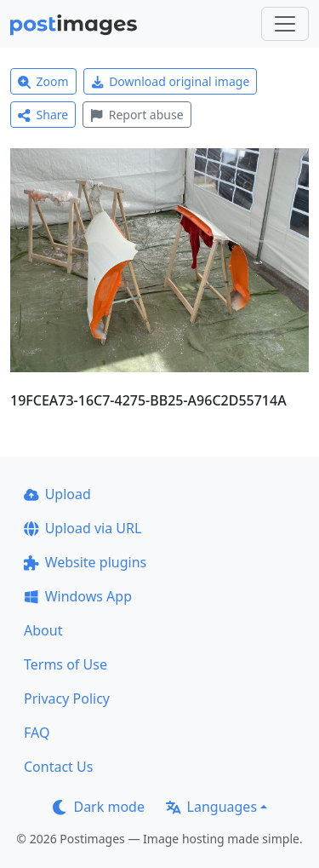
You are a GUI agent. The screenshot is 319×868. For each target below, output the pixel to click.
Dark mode (99, 807)
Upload (57, 494)
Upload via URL (83, 528)
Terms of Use (66, 664)
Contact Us (58, 767)
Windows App (78, 596)
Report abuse (137, 115)
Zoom (43, 81)
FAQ (37, 733)
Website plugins (85, 562)
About (43, 630)
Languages (211, 807)
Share (43, 115)
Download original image (171, 81)
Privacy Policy (67, 698)
